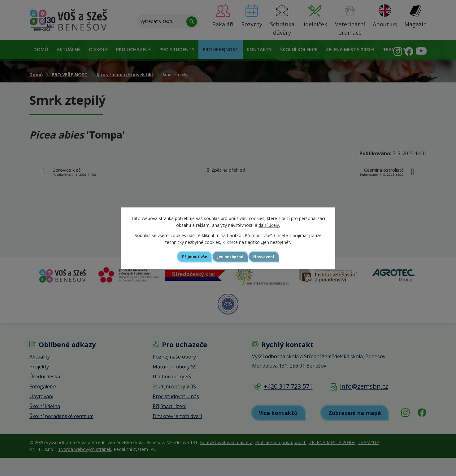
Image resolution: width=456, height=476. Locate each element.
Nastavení (272, 257)
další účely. (269, 225)
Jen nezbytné (231, 257)
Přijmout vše (186, 257)
